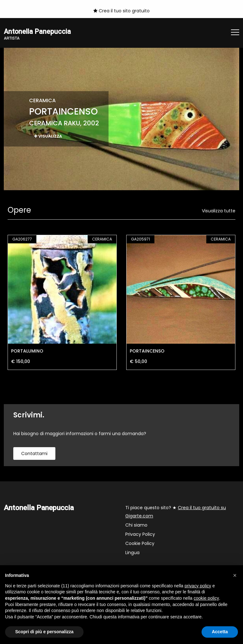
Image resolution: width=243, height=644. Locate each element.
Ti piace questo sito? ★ (176, 512)
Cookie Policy (140, 544)
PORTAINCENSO (147, 351)
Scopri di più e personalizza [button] (44, 632)
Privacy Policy (140, 535)
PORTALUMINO (27, 351)
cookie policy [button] (206, 598)
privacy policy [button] (198, 586)
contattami (34, 454)
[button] (235, 575)
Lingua (132, 553)
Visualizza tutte (219, 211)
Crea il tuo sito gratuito (121, 11)
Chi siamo (136, 525)
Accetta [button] (220, 632)
